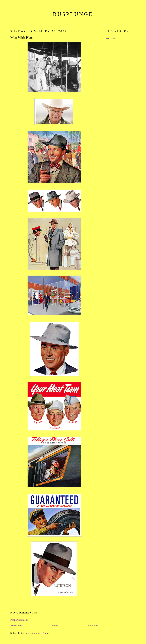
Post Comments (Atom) (37, 633)
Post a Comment (19, 620)
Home (55, 625)
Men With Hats (21, 38)
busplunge (73, 14)
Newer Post (16, 625)
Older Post (93, 625)
